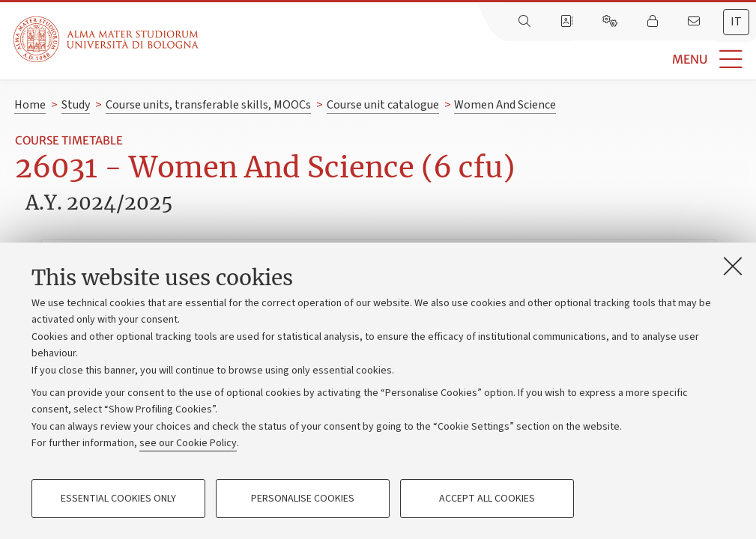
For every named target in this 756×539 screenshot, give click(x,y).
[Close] (733, 266)
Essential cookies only (118, 499)
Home (30, 105)
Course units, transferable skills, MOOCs (208, 105)
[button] (477, 60)
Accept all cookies (487, 499)
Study (76, 105)
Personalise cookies (303, 499)
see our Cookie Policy (188, 443)
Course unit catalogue (383, 105)
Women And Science (505, 105)
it (736, 22)
